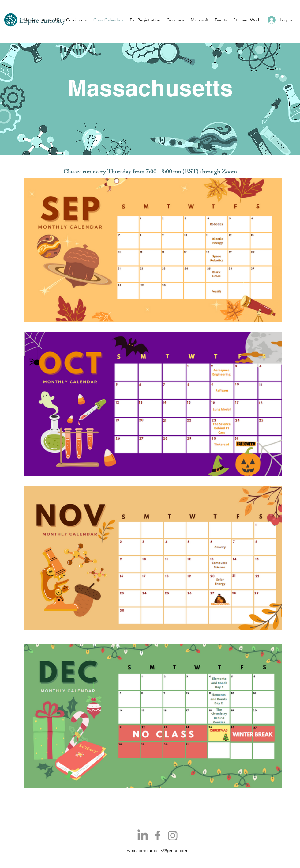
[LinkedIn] (143, 836)
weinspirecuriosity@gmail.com (158, 850)
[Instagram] (173, 836)
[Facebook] (158, 836)
